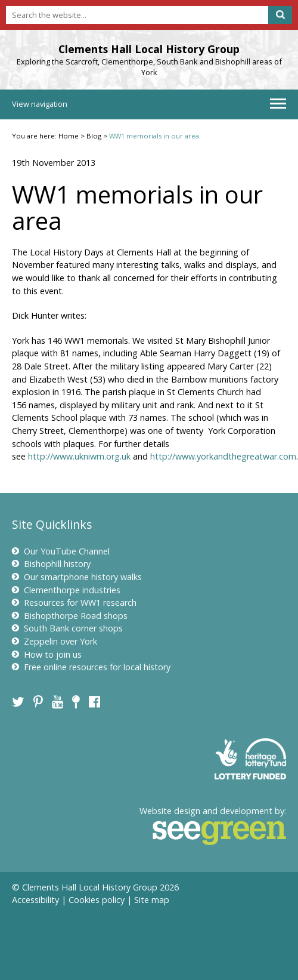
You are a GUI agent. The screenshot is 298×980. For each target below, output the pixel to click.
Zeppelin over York (55, 641)
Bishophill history (51, 564)
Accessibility (35, 900)
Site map (152, 900)
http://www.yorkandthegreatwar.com (223, 456)
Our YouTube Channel (61, 551)
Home (69, 136)
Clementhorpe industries (66, 590)
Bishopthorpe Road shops (70, 616)
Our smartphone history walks (77, 577)
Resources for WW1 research (74, 603)
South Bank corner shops (67, 628)
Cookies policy (97, 900)
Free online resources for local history (91, 667)
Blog (94, 136)
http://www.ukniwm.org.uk (79, 456)
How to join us (47, 654)
